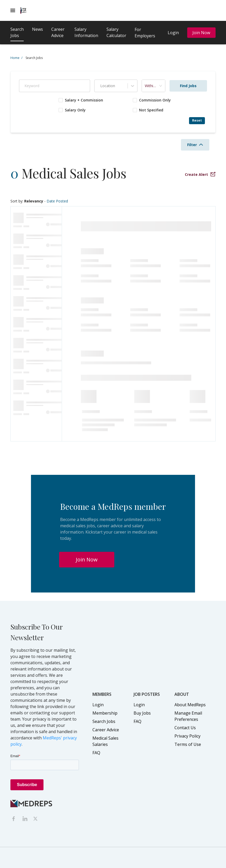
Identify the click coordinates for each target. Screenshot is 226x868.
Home (16, 58)
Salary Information (86, 32)
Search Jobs (17, 32)
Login (173, 33)
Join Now (201, 33)
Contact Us (185, 728)
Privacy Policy (187, 736)
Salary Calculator (116, 32)
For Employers (145, 33)
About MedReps (190, 705)
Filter (195, 145)
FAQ (96, 753)
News (37, 29)
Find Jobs (188, 86)
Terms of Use (188, 744)
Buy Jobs (142, 713)
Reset (197, 120)
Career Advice (58, 32)
